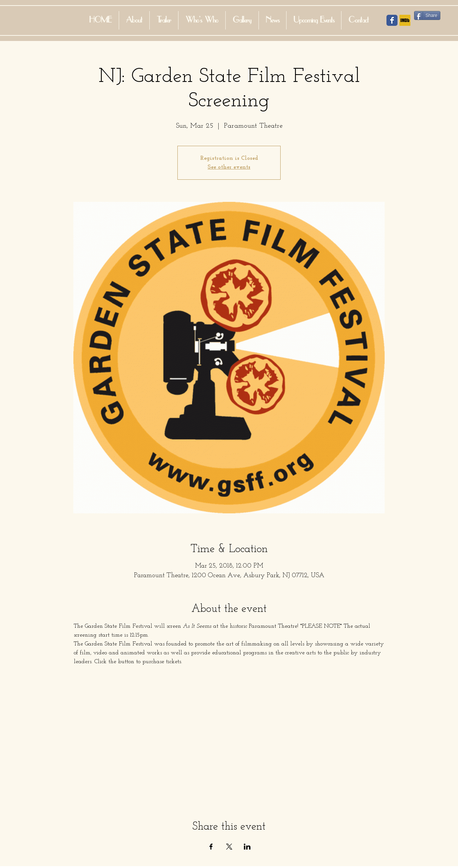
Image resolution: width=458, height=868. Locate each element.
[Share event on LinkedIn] (247, 847)
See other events (229, 167)
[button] (202, 20)
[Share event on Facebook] (211, 847)
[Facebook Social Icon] (392, 20)
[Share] (427, 15)
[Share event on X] (229, 847)
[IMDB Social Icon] (405, 20)
